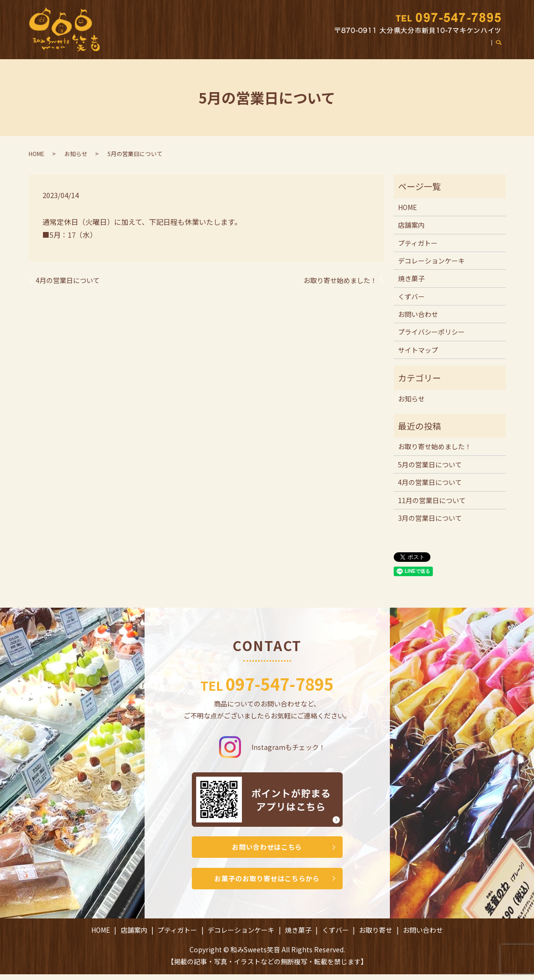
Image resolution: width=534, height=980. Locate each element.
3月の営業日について (430, 518)
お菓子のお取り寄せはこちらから (267, 883)
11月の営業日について (432, 500)
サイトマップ (418, 350)
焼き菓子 (345, 49)
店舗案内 (184, 49)
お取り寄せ (420, 49)
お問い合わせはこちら (267, 848)
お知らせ (76, 153)
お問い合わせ (467, 49)
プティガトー (226, 49)
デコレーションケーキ (289, 49)
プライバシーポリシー (431, 332)
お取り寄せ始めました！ (340, 280)
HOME (152, 49)
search (503, 50)
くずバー (381, 49)
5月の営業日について (430, 464)
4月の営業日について (68, 280)
